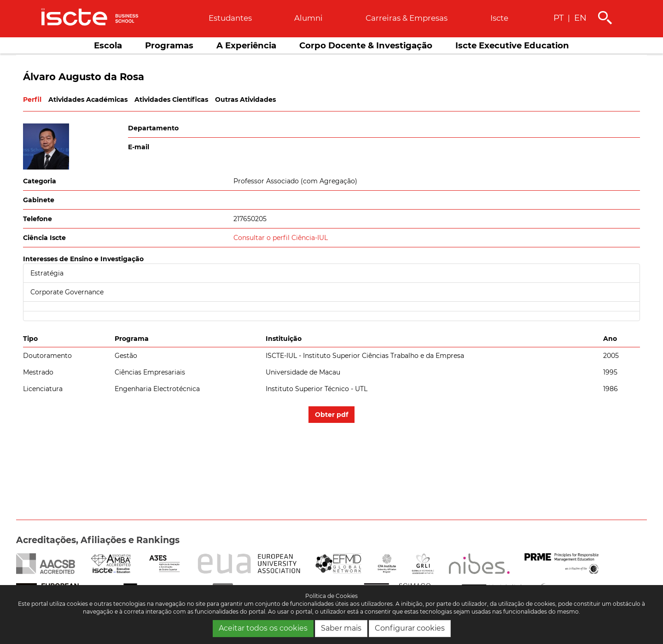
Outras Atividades (245, 100)
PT (558, 18)
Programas (169, 45)
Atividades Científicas (171, 100)
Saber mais (341, 628)
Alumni (308, 18)
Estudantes (230, 18)
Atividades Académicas (88, 100)
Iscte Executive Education (512, 45)
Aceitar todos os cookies (263, 628)
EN (580, 18)
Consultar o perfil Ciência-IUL (281, 238)
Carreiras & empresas (407, 18)
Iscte (499, 18)
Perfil (32, 100)
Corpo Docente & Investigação (366, 45)
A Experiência (246, 45)
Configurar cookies (410, 628)
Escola (108, 45)
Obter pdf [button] (331, 415)
